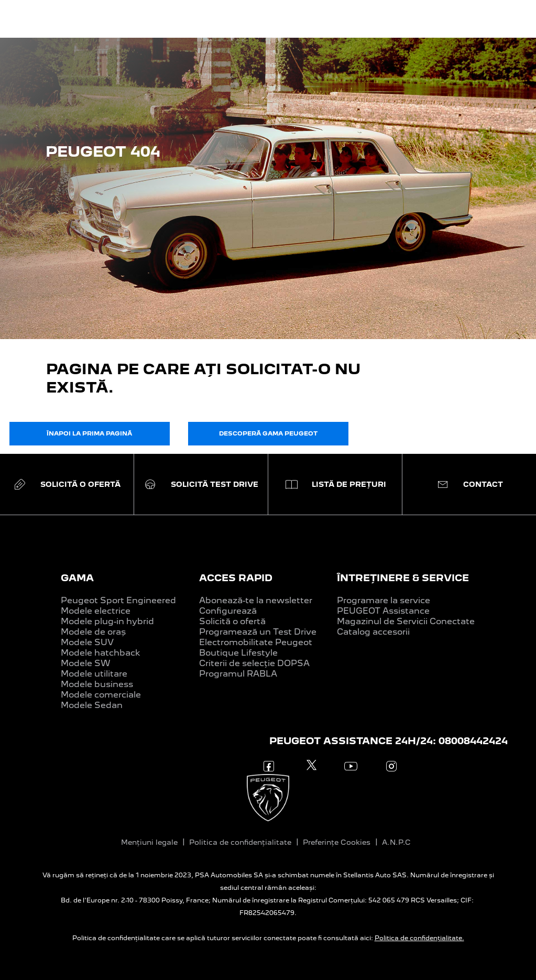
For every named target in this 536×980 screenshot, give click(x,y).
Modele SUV (87, 642)
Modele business (97, 684)
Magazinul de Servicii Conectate (406, 621)
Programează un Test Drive (258, 632)
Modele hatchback (101, 653)
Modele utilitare (94, 674)
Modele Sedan (92, 705)
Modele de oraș (93, 632)
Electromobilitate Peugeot (256, 642)
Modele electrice (96, 611)
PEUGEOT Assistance (383, 611)
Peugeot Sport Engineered (118, 600)
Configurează (228, 611)
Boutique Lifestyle (238, 653)
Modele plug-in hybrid (107, 621)
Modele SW (86, 663)
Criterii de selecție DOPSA (254, 663)
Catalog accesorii (373, 632)
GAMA (77, 578)
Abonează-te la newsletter (256, 600)
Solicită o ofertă (232, 621)
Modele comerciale (101, 695)
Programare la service (384, 600)
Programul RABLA (238, 674)
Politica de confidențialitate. (419, 938)
